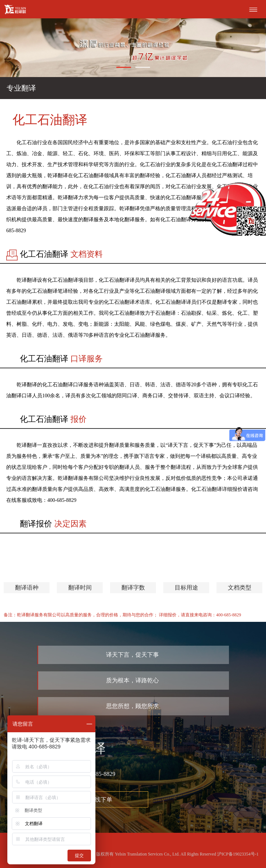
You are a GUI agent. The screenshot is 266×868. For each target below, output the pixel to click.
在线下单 (101, 800)
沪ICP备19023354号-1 (238, 854)
